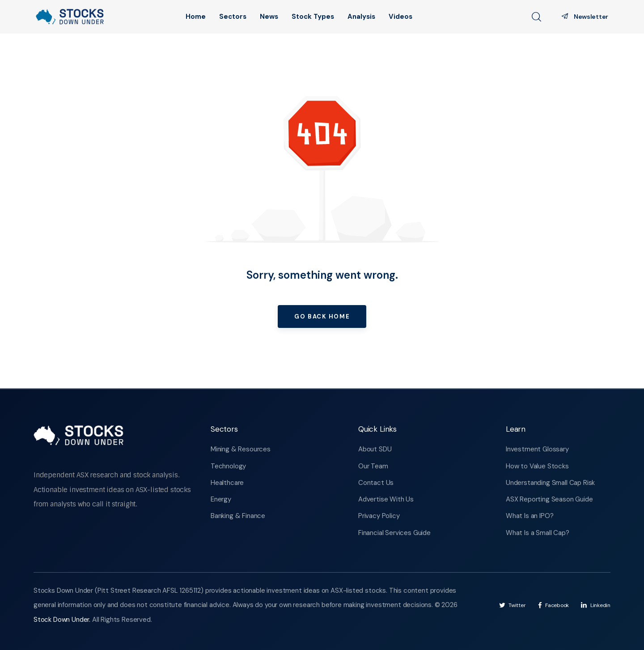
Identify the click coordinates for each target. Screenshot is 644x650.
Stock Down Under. (63, 620)
